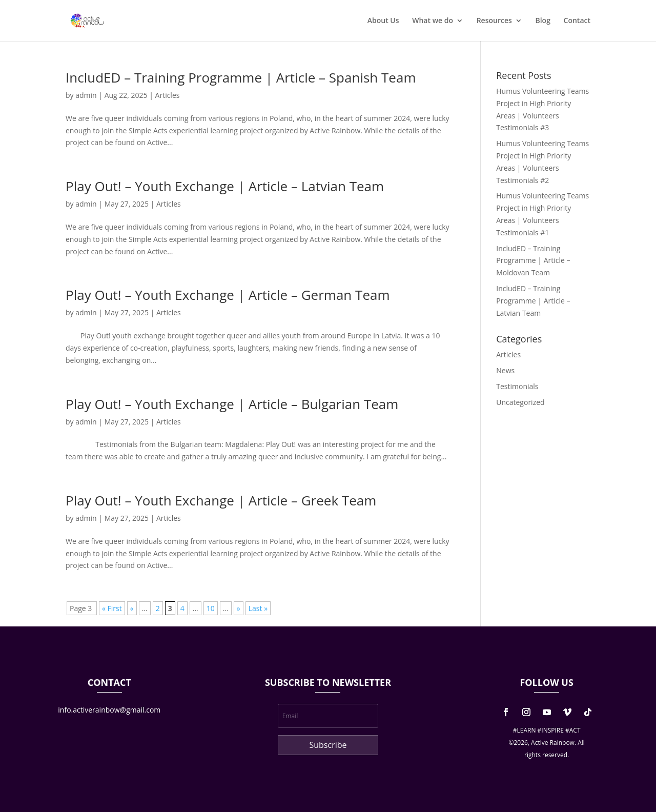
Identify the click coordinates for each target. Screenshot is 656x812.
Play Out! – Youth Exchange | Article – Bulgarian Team (232, 404)
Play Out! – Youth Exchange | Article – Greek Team (221, 500)
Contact (577, 21)
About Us (383, 21)
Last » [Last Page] (258, 608)
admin (86, 95)
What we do (433, 21)
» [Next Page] (239, 608)
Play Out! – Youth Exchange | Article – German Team (228, 295)
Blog (542, 21)
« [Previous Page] (132, 608)
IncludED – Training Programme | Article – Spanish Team (241, 77)
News (505, 370)
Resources (494, 21)
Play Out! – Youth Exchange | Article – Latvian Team (225, 186)
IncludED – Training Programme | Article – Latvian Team (533, 301)
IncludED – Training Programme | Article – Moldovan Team (533, 261)
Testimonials (517, 386)
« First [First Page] (112, 608)
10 (211, 608)
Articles (168, 95)
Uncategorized (520, 402)
